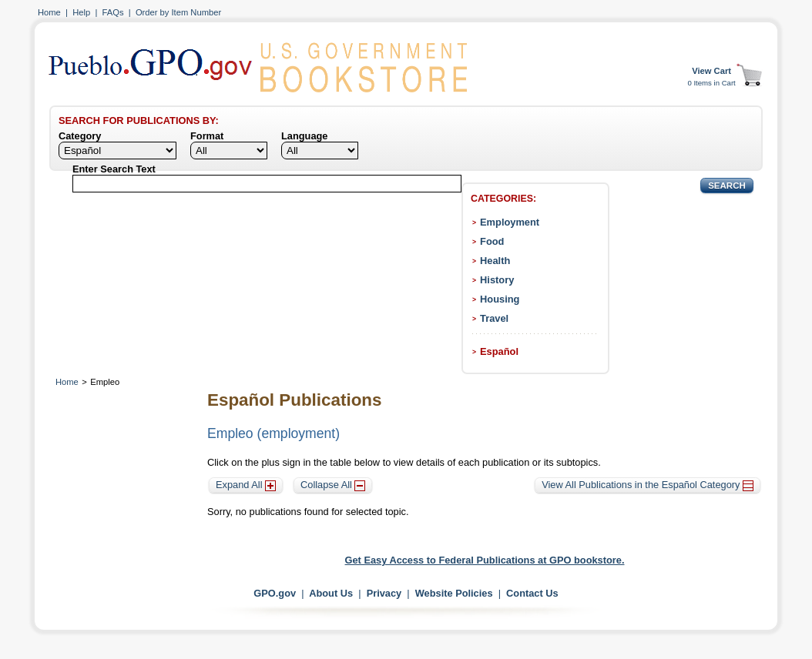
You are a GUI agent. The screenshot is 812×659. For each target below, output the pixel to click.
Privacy (384, 593)
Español (499, 351)
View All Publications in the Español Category (648, 485)
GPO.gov (275, 593)
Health (495, 261)
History (497, 280)
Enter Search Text (114, 169)
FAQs (113, 12)
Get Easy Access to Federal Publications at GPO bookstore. (485, 560)
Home (49, 12)
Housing (500, 299)
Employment (510, 222)
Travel (494, 318)
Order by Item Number (178, 12)
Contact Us (532, 593)
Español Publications (294, 400)
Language (304, 136)
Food (492, 241)
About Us (331, 593)
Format (207, 136)
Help (81, 12)
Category (80, 136)
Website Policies (454, 593)
